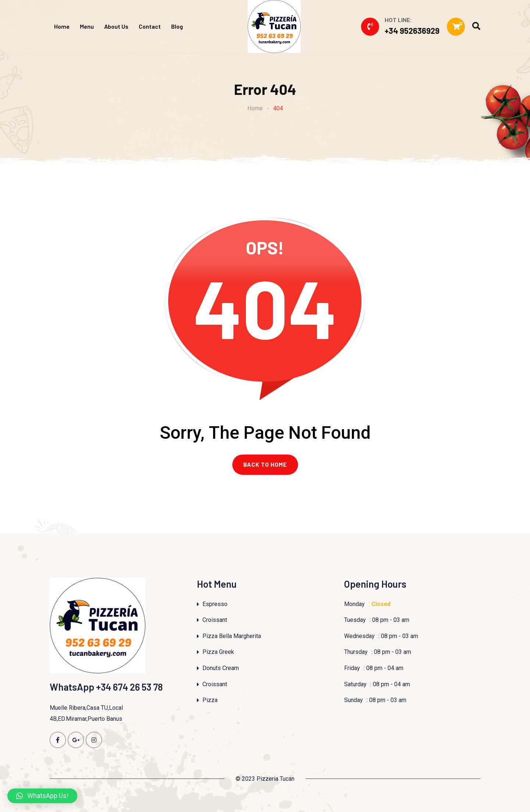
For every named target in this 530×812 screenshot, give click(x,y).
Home (62, 26)
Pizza (210, 700)
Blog (177, 26)
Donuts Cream (221, 668)
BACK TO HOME (265, 465)
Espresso (215, 604)
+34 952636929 (412, 31)
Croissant (215, 620)
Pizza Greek (218, 652)
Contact (150, 26)
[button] (42, 796)
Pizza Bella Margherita (232, 636)
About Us (116, 26)
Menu (87, 26)
